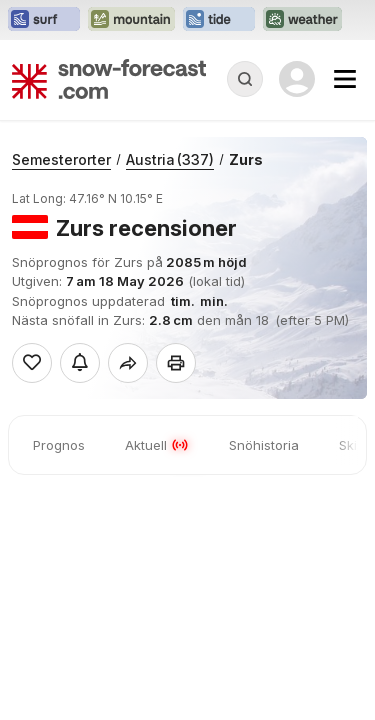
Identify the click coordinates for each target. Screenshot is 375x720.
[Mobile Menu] (345, 79)
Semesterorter (61, 159)
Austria (170, 159)
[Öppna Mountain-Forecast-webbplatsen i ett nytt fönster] (131, 20)
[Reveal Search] (245, 79)
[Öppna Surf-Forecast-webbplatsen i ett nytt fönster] (44, 20)
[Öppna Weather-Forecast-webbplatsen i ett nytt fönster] (302, 20)
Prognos (59, 445)
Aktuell (157, 445)
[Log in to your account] (297, 79)
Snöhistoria (264, 445)
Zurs (246, 159)
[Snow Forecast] (109, 79)
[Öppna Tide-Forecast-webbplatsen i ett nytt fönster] (219, 20)
